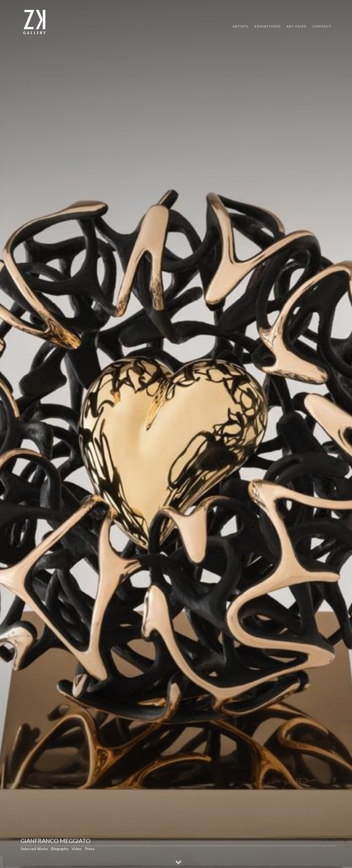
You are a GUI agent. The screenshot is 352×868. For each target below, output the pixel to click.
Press (90, 849)
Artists (241, 26)
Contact (322, 26)
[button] (179, 863)
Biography (60, 849)
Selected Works (34, 849)
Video (77, 849)
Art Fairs (296, 26)
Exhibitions (268, 26)
